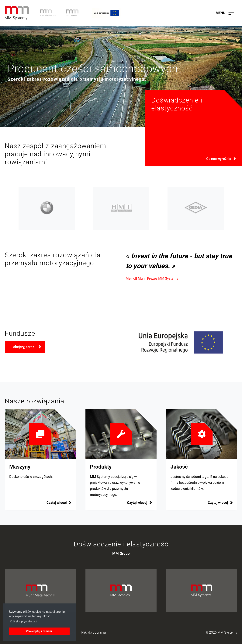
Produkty (101, 467)
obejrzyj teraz (24, 347)
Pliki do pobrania (94, 632)
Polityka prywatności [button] (23, 621)
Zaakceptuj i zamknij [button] (39, 631)
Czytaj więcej (137, 503)
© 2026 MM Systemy (221, 632)
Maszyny (20, 467)
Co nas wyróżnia (219, 159)
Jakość (179, 467)
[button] (226, 13)
